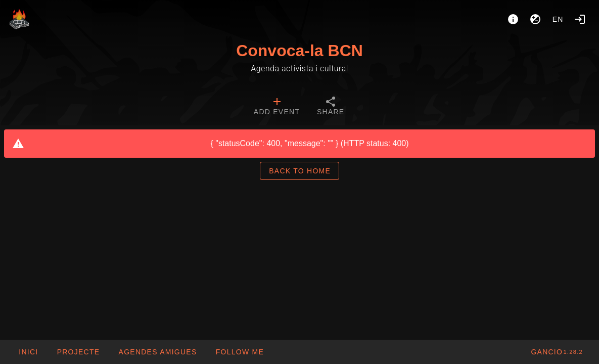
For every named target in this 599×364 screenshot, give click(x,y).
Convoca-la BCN (299, 51)
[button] (157, 352)
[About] (513, 19)
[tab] (277, 107)
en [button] (558, 19)
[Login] (580, 19)
